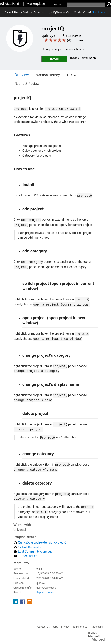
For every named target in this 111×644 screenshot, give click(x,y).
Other (37, 12)
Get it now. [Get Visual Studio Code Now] (99, 12)
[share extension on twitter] (16, 603)
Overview (22, 75)
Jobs (55, 626)
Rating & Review (27, 84)
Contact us (44, 626)
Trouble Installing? (83, 58)
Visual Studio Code (17, 12)
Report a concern (46, 593)
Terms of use (80, 626)
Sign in (57, 4)
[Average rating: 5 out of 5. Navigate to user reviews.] (57, 40)
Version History (48, 75)
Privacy (65, 626)
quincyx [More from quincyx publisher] (48, 35)
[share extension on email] (29, 603)
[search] (86, 4)
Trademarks (97, 626)
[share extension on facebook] (23, 603)
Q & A (71, 75)
